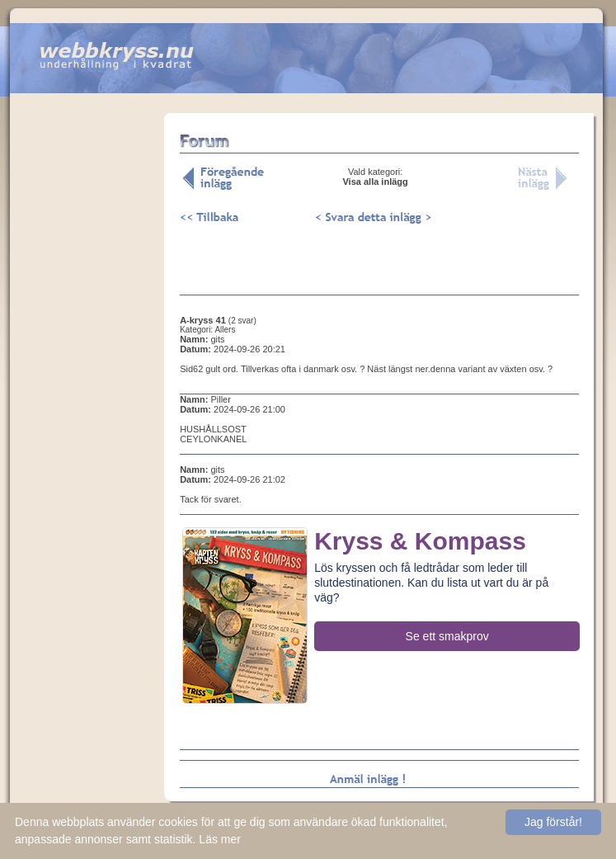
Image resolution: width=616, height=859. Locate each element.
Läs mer (220, 839)
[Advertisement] (87, 371)
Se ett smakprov (447, 636)
